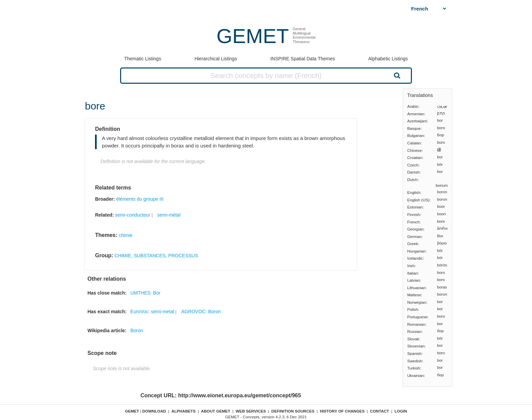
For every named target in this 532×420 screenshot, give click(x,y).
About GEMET (216, 411)
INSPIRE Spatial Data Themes (303, 59)
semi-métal (169, 215)
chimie (126, 235)
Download (154, 411)
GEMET (253, 36)
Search (396, 75)
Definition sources (293, 411)
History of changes (342, 411)
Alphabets (183, 411)
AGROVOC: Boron (201, 312)
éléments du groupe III (140, 199)
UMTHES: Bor (145, 293)
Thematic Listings (143, 59)
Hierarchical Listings (216, 59)
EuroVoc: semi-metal (152, 312)
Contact (380, 411)
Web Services (251, 411)
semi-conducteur (133, 215)
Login (401, 411)
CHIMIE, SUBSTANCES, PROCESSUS (156, 256)
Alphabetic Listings (388, 59)
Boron (137, 331)
